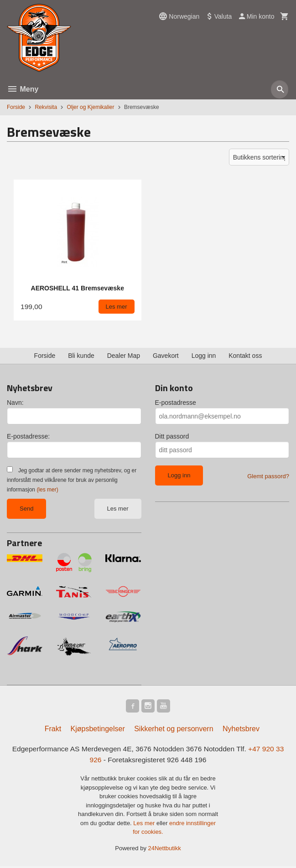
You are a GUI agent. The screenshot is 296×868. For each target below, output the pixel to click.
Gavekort (166, 356)
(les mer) (47, 490)
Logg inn (204, 356)
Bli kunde (81, 356)
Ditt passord (172, 436)
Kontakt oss (245, 356)
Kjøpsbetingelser (98, 730)
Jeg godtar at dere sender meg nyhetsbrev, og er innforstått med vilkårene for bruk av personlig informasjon (72, 480)
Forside (16, 107)
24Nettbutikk (165, 850)
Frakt (53, 730)
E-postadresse (176, 403)
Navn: (15, 403)
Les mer (118, 509)
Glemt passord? (268, 476)
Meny (23, 89)
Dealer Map (124, 356)
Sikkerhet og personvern (174, 730)
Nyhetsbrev (241, 730)
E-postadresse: (28, 436)
